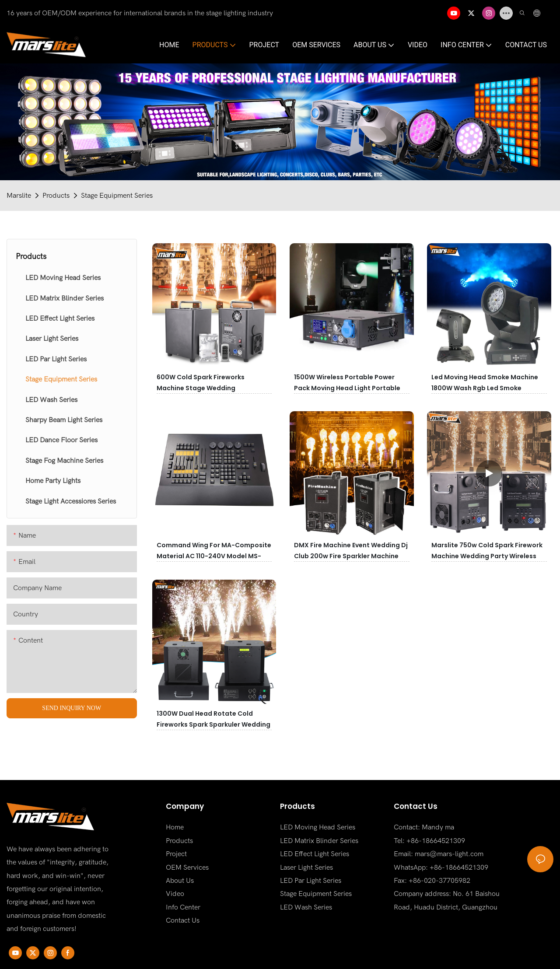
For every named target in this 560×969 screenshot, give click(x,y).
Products (56, 196)
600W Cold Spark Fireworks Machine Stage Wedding (201, 383)
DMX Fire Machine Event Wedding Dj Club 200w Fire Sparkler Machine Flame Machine (351, 556)
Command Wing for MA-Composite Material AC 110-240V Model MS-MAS (214, 556)
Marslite (19, 196)
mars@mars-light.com (449, 854)
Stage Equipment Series (117, 196)
